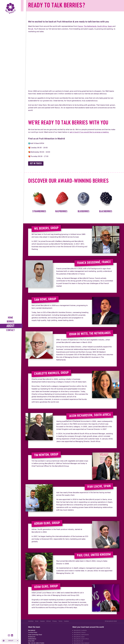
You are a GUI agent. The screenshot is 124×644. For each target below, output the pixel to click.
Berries (10, 322)
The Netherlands (90, 26)
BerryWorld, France (80, 632)
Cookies (66, 621)
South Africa (102, 26)
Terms (60, 621)
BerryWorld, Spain (79, 637)
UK (32, 29)
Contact (10, 330)
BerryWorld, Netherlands (81, 635)
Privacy (55, 621)
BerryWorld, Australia (80, 630)
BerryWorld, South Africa (81, 639)
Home (10, 318)
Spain (110, 26)
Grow (37, 621)
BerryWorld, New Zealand (82, 643)
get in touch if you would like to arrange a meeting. (89, 132)
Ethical (49, 621)
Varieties (31, 621)
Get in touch (36, 164)
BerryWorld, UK (78, 641)
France (80, 26)
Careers (42, 621)
